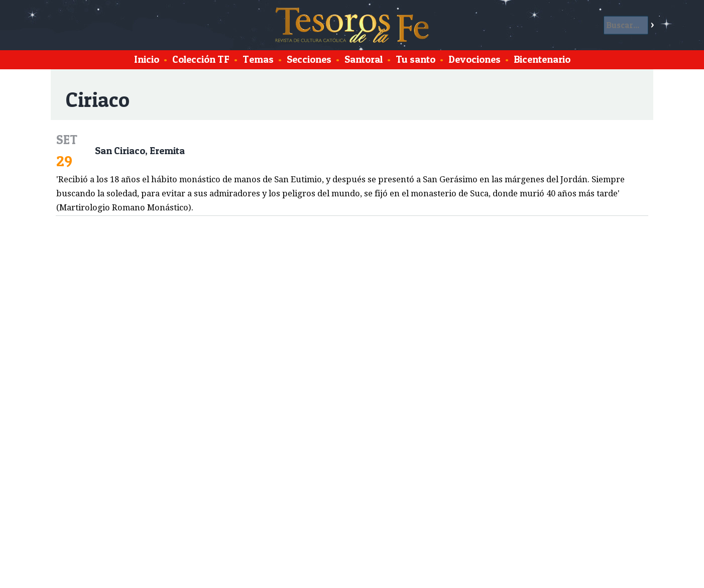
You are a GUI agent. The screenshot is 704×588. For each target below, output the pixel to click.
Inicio (147, 59)
